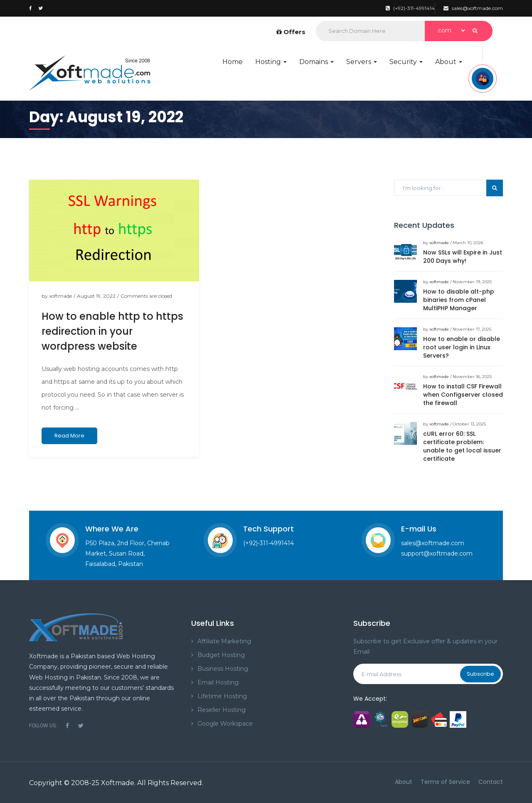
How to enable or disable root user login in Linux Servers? (462, 347)
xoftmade (60, 296)
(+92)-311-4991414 (410, 8)
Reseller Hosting (222, 710)
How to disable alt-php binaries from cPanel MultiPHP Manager (459, 300)
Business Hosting (223, 669)
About (449, 62)
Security (406, 62)
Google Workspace (225, 724)
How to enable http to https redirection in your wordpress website (112, 331)
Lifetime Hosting (222, 696)
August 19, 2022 (96, 296)
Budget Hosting (221, 655)
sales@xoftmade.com (473, 8)
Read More (69, 436)
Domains (316, 62)
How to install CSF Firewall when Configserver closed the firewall (463, 395)
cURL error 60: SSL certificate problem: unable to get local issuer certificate (462, 446)
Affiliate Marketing (224, 641)
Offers (291, 32)
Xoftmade (118, 783)
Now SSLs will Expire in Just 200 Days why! (463, 257)
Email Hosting (218, 682)
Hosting (271, 62)
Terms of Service (445, 782)
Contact (491, 782)
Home (233, 62)
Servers (362, 62)
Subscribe (480, 674)
